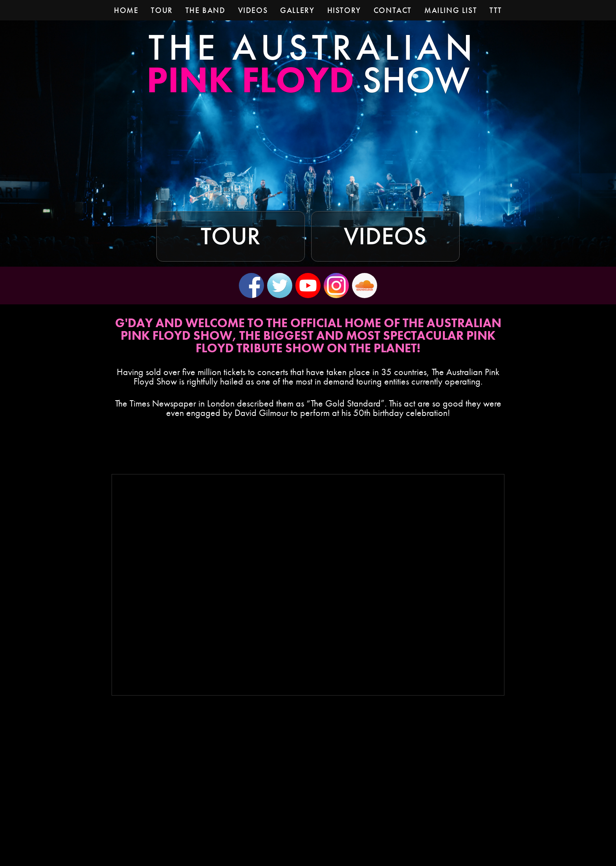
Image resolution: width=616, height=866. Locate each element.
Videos (385, 236)
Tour (231, 236)
